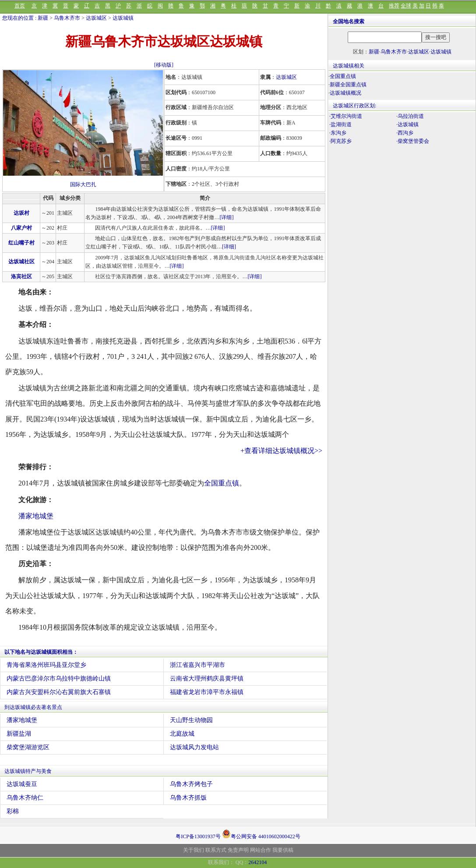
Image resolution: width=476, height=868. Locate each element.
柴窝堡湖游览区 (28, 747)
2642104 (257, 862)
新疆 (43, 18)
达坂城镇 (123, 18)
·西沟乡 (405, 133)
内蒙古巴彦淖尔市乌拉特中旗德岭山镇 (59, 678)
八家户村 (21, 228)
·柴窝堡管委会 (413, 141)
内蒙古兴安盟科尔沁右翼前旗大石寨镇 (59, 692)
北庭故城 (182, 734)
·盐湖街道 (340, 124)
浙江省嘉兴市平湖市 (197, 665)
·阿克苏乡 (340, 141)
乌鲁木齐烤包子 (191, 784)
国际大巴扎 (83, 184)
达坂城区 (96, 18)
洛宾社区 (21, 276)
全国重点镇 (222, 483)
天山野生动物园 (191, 720)
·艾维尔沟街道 (346, 116)
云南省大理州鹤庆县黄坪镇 (207, 678)
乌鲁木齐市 (67, 18)
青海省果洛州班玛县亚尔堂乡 (46, 665)
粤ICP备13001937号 (198, 836)
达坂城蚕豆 (22, 784)
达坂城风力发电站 (194, 747)
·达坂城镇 (407, 124)
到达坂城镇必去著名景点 (33, 707)
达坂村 (21, 213)
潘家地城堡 (36, 516)
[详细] (226, 217)
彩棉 (13, 811)
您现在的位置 (18, 18)
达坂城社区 (21, 262)
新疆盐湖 (19, 734)
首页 (20, 6)
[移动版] (164, 65)
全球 (406, 6)
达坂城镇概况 (346, 93)
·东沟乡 (338, 133)
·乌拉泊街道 (410, 116)
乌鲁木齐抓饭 (188, 798)
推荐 (394, 6)
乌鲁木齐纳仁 (25, 798)
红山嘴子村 (21, 243)
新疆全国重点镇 (348, 85)
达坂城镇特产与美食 (28, 771)
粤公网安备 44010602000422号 (261, 834)
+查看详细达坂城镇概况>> (281, 451)
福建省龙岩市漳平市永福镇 (207, 692)
